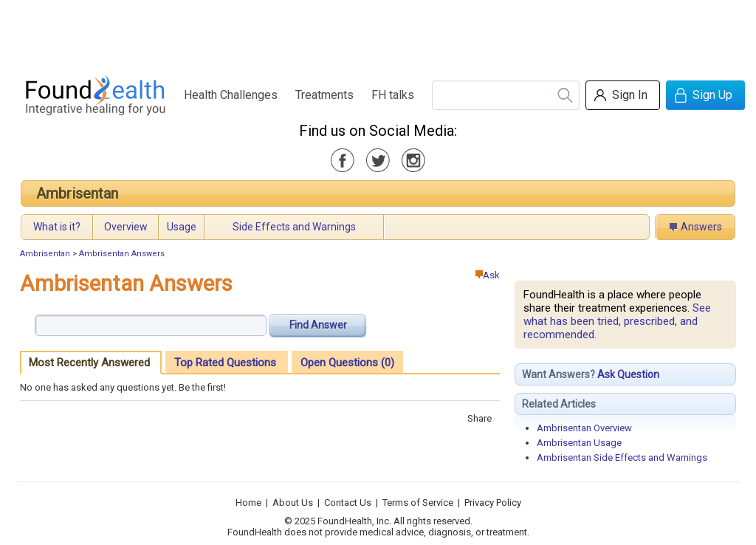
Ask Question (628, 374)
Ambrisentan (77, 193)
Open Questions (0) (347, 363)
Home (248, 503)
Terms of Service (418, 503)
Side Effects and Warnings (294, 227)
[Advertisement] (377, 33)
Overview (126, 227)
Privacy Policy (493, 503)
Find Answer (318, 325)
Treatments (324, 95)
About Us (293, 503)
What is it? (57, 227)
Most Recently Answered (89, 363)
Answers (701, 227)
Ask (488, 275)
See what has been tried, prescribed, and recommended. (617, 321)
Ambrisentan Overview (584, 428)
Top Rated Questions (225, 363)
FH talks (393, 95)
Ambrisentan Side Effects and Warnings (622, 457)
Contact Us (348, 503)
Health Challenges (231, 95)
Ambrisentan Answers (122, 254)
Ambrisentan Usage (579, 443)
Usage (182, 227)
